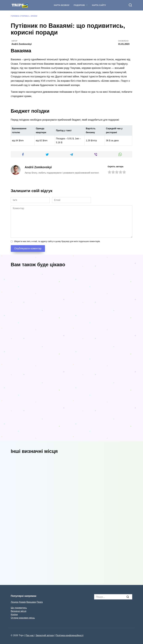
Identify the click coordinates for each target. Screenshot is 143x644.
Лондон (15, 602)
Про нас (30, 635)
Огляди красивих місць (23, 618)
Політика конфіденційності (69, 635)
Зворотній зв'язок (45, 635)
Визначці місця (19, 611)
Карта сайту (99, 5)
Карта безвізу (62, 5)
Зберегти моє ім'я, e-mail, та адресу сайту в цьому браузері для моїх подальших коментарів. (57, 241)
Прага (40, 602)
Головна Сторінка (20, 16)
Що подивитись (19, 608)
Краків (22, 602)
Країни (34, 16)
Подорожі (79, 5)
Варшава (31, 602)
